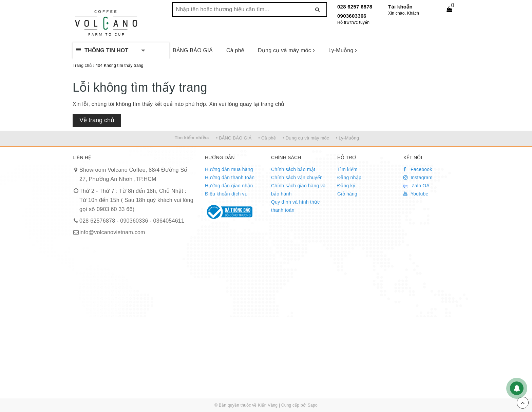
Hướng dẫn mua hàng (229, 169)
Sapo (313, 405)
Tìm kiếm (347, 169)
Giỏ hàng (347, 194)
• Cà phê (267, 138)
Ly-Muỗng (343, 50)
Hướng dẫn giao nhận (229, 186)
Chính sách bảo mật (293, 169)
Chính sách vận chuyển (297, 177)
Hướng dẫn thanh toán (230, 177)
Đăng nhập (349, 177)
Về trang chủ (97, 120)
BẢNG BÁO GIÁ (193, 50)
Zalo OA (416, 186)
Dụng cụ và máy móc (286, 50)
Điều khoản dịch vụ (226, 194)
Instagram (418, 177)
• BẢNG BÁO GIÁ (234, 138)
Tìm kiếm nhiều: (192, 138)
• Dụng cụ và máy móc (306, 138)
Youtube (416, 194)
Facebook (418, 169)
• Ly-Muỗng (348, 138)
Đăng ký (346, 186)
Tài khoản (400, 7)
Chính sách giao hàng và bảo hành (298, 190)
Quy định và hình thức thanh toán (296, 206)
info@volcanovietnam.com (112, 232)
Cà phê (235, 50)
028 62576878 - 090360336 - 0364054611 (132, 221)
